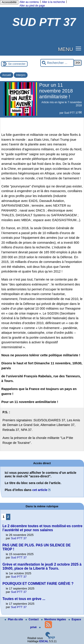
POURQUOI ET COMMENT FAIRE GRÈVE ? (38, 584)
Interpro (21, 75)
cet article (40, 490)
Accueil (7, 75)
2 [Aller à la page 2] (8, 517)
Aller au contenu (29, 2)
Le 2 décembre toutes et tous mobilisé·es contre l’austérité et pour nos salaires (42, 528)
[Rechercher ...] (57, 63)
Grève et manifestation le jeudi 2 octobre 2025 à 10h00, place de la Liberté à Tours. (42, 566)
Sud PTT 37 (71, 113)
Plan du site (14, 619)
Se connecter (17, 64)
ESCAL (44, 641)
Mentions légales (54, 619)
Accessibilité (9, 2)
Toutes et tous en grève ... (24, 599)
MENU (66, 49)
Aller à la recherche (53, 2)
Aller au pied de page (32, 6)
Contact (32, 619)
